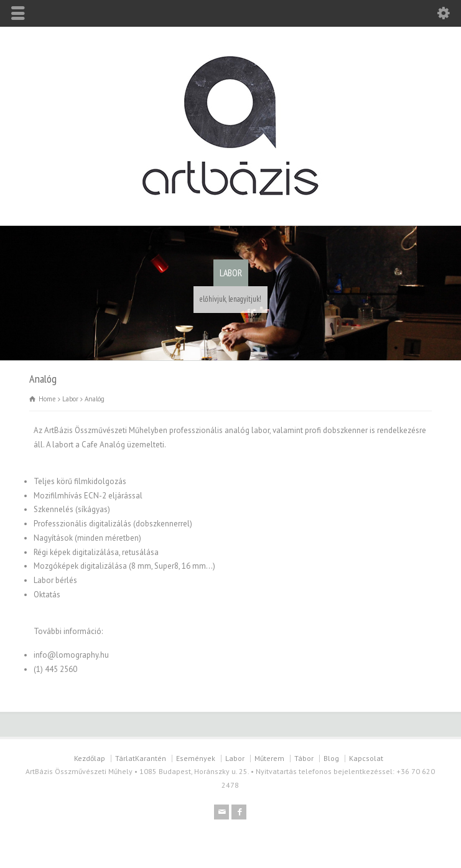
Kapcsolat (366, 758)
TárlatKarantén (141, 758)
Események (196, 758)
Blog (331, 758)
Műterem (269, 758)
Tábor (304, 758)
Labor (235, 758)
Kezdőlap (90, 758)
